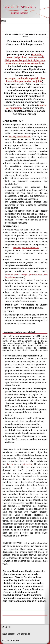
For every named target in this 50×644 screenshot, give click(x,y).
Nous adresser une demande (16, 634)
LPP (40, 274)
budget (24, 274)
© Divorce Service (11, 640)
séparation (28, 464)
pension (33, 274)
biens (17, 274)
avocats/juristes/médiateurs (26, 248)
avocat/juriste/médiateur (20, 136)
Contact (6, 627)
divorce (10, 464)
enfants (9, 274)
